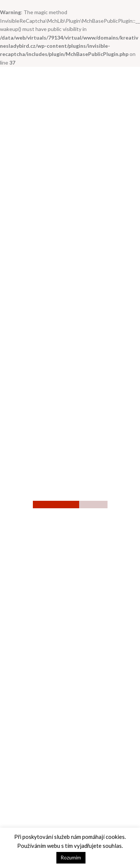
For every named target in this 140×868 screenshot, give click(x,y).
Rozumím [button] (71, 858)
